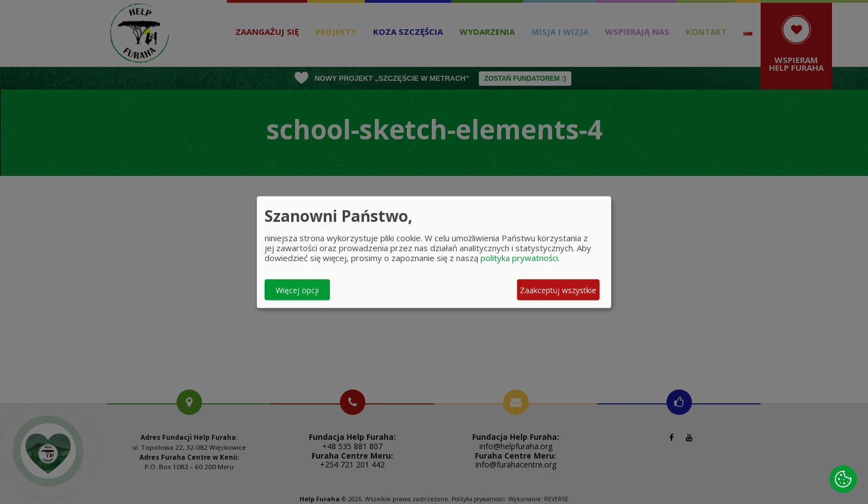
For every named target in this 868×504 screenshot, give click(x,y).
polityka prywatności (519, 258)
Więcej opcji (297, 290)
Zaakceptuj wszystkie (558, 290)
